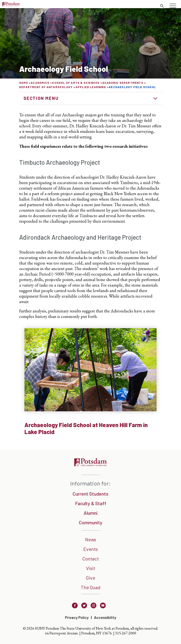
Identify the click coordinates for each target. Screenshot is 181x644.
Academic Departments (123, 83)
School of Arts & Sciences (76, 83)
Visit (91, 568)
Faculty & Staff (91, 503)
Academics (40, 83)
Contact (90, 559)
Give (90, 578)
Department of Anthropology (46, 87)
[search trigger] (162, 6)
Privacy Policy (77, 617)
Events (91, 549)
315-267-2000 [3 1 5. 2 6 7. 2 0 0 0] (126, 633)
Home (24, 83)
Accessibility (105, 617)
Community (91, 522)
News (91, 539)
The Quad (91, 587)
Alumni (91, 513)
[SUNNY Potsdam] (90, 465)
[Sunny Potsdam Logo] (11, 5)
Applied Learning (91, 87)
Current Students (90, 494)
